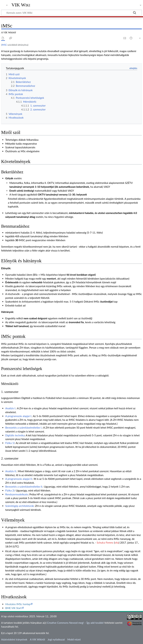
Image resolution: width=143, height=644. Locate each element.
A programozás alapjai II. (19, 479)
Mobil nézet (74, 639)
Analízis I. (10, 408)
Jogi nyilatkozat (56, 639)
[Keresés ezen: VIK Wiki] (71, 13)
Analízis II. (11, 471)
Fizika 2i (10, 490)
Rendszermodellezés (17, 494)
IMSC (4, 45)
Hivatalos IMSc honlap (18, 604)
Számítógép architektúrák (20, 506)
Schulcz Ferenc (105, 543)
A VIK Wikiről (37, 639)
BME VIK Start (13, 608)
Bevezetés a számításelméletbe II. (24, 487)
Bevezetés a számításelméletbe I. (24, 428)
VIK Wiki (21, 5)
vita (117, 543)
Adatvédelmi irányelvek (14, 639)
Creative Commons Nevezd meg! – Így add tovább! (75, 623)
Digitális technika (15, 435)
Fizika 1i (10, 443)
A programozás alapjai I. (18, 416)
